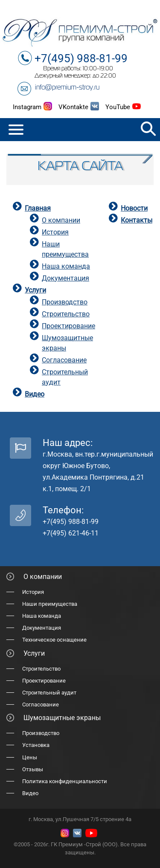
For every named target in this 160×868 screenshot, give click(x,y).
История (55, 232)
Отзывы (33, 769)
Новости (134, 208)
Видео (35, 394)
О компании (61, 220)
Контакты (137, 220)
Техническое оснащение (54, 640)
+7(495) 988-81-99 (81, 58)
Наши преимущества (50, 604)
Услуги (35, 290)
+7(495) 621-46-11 (71, 533)
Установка (36, 745)
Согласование (64, 360)
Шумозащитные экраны (62, 718)
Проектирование (68, 326)
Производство (65, 302)
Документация (65, 278)
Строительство (66, 314)
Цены (30, 757)
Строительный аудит (49, 693)
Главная (38, 208)
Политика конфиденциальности (65, 781)
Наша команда (66, 266)
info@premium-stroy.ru (67, 88)
